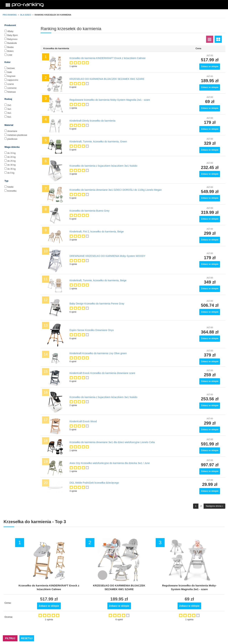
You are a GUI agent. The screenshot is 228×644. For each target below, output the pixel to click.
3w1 (9, 109)
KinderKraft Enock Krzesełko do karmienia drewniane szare (102, 373)
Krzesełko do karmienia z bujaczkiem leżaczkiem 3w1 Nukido (103, 166)
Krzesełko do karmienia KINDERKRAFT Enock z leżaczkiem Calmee (107, 58)
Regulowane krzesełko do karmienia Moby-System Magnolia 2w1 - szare (110, 100)
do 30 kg (11, 165)
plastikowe (12, 139)
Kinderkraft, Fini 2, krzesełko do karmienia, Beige (97, 232)
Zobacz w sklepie (210, 66)
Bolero (10, 51)
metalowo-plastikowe (17, 135)
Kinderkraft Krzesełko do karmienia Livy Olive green (98, 353)
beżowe (11, 68)
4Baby (10, 31)
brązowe (11, 76)
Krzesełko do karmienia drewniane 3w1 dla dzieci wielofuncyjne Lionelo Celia (112, 442)
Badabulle (12, 43)
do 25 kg (11, 161)
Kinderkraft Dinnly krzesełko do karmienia (92, 121)
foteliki (10, 187)
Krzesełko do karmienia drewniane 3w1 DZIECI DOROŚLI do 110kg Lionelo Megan (116, 190)
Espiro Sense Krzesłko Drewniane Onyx (92, 330)
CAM (10, 55)
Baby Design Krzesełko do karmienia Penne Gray (97, 304)
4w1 (9, 113)
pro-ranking (10, 15)
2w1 (9, 105)
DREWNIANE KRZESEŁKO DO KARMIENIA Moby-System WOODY (107, 256)
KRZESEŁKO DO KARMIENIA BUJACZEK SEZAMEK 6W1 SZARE (107, 79)
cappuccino (13, 80)
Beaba (10, 47)
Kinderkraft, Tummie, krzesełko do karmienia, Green (98, 142)
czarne (11, 84)
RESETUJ (27, 638)
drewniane (12, 131)
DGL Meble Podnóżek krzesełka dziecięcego (94, 483)
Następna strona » (214, 506)
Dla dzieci (26, 15)
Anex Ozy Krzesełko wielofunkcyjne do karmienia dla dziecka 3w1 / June (110, 463)
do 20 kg (11, 157)
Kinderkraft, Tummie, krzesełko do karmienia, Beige (98, 280)
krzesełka (12, 191)
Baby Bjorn (13, 35)
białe (10, 72)
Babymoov (12, 39)
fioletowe (11, 92)
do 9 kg (11, 173)
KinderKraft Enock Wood (83, 421)
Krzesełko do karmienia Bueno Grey (89, 211)
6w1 (9, 117)
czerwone (12, 88)
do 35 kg (11, 169)
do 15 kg (11, 153)
